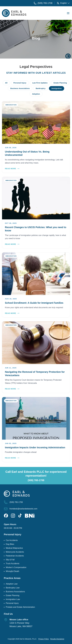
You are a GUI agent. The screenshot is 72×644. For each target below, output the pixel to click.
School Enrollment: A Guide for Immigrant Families (34, 303)
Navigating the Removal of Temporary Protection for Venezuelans (35, 374)
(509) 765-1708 (36, 480)
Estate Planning (60, 83)
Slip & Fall (10, 560)
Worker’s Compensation (16, 567)
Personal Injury (20, 83)
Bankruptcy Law (13, 588)
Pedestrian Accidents (15, 556)
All (6, 83)
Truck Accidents (13, 564)
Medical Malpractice (14, 548)
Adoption (36, 94)
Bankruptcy (41, 88)
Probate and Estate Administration (20, 607)
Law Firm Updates (40, 83)
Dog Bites (10, 544)
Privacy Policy (44, 639)
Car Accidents (12, 540)
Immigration (57, 88)
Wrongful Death (12, 571)
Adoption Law (12, 584)
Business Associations (20, 88)
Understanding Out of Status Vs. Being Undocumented (27, 153)
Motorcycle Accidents (15, 552)
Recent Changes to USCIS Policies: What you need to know (36, 229)
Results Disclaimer (57, 639)
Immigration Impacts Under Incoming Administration (35, 447)
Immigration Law (13, 599)
